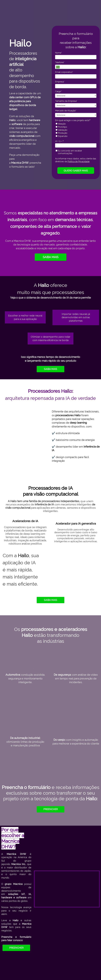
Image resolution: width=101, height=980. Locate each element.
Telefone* (60, 62)
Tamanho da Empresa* (66, 101)
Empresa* (60, 82)
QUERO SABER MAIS (76, 171)
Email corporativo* (64, 72)
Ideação (61, 124)
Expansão (62, 136)
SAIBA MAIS (51, 257)
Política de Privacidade (78, 162)
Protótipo (61, 127)
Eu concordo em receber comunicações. (69, 152)
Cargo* (58, 91)
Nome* (58, 53)
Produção (61, 133)
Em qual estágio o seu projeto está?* (73, 120)
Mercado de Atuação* (66, 111)
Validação (61, 130)
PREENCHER (51, 809)
